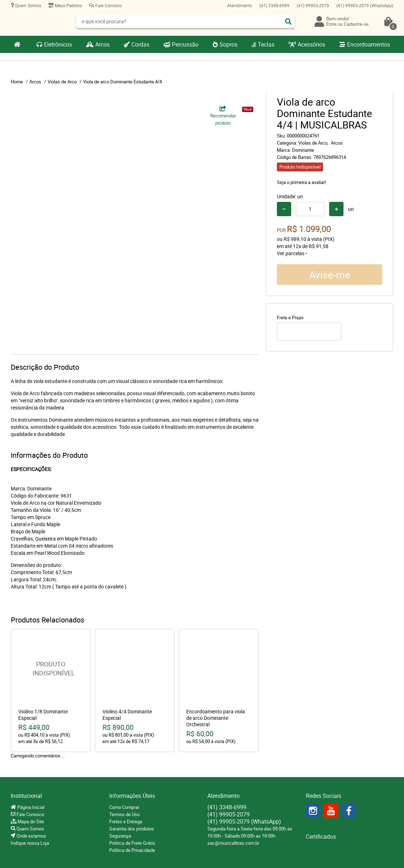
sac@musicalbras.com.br (233, 843)
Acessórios (311, 44)
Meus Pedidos (68, 5)
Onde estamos (31, 836)
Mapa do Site (30, 821)
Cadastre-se (356, 24)
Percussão (185, 44)
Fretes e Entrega (126, 821)
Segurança (120, 836)
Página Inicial (30, 807)
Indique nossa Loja (30, 843)
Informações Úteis (132, 796)
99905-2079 (313, 5)
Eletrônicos (58, 44)
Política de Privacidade (132, 850)
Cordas (140, 44)
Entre (331, 24)
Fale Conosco (108, 5)
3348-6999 (274, 5)
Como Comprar (124, 807)
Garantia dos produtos (132, 829)
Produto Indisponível (51, 669)
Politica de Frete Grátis (132, 843)
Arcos (102, 44)
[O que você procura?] (288, 21)
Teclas (266, 44)
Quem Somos (28, 5)
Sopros (229, 44)
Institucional (26, 796)
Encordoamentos (369, 44)
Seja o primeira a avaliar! (301, 182)
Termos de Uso (124, 814)
